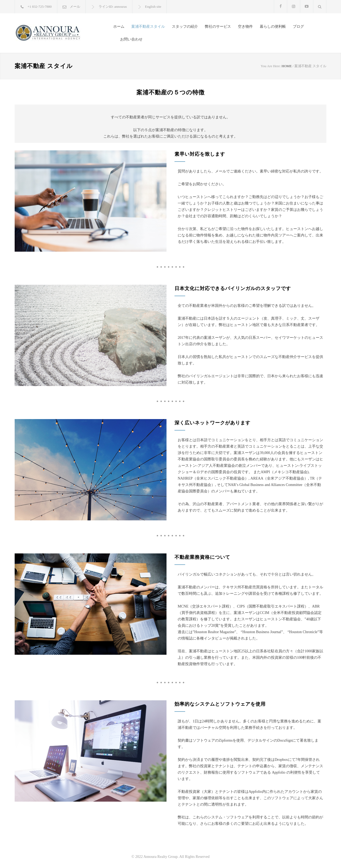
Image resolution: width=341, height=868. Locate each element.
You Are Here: (271, 66)
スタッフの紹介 (185, 27)
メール (75, 7)
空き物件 (245, 27)
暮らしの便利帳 (273, 27)
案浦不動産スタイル (148, 27)
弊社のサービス (218, 27)
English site (153, 7)
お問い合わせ (131, 39)
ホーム (119, 27)
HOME (287, 66)
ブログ (298, 27)
